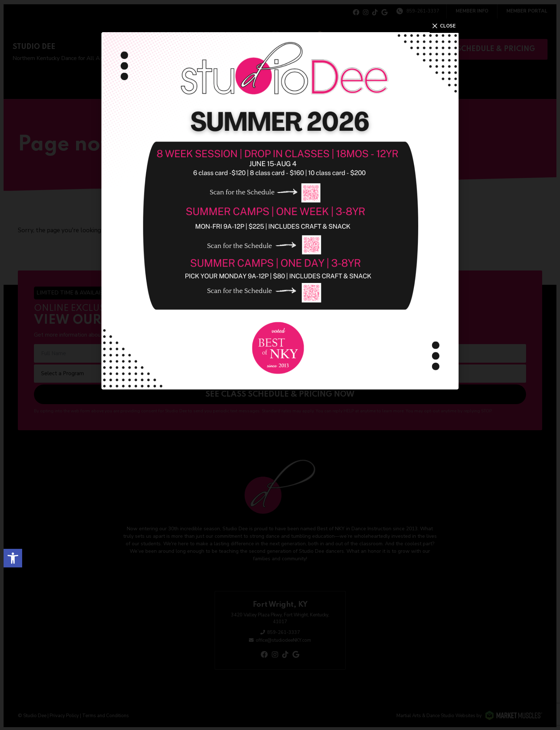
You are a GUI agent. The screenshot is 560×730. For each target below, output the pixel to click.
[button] (13, 556)
